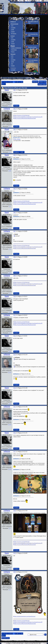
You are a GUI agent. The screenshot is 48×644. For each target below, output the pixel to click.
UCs (12, 64)
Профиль (16, 106)
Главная (5, 78)
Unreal (13, 32)
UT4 (12, 56)
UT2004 (13, 28)
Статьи (13, 36)
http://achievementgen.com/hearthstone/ (25, 616)
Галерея (13, 54)
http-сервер (17, 139)
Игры (14, 78)
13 (3, 84)
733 (10, 126)
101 (14, 90)
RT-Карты (14, 34)
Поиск (13, 52)
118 (14, 511)
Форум (13, 46)
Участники (14, 50)
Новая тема (43, 82)
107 (14, 231)
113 (14, 355)
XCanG (7, 129)
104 (14, 155)
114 (14, 388)
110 (14, 296)
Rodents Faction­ (32, 47)
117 (14, 452)
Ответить (35, 82)
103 (14, 130)
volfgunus (7, 354)
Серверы (13, 68)
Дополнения (14, 24)
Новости (13, 22)
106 (14, 213)
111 (14, 315)
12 (22, 82)
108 (14, 257)
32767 (10, 372)
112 (14, 336)
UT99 (13, 30)
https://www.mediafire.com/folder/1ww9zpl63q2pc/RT (28, 117)
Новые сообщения (16, 48)
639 (10, 152)
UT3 (12, 26)
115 (14, 407)
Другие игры (20, 78)
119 (14, 553)
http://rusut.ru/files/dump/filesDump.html (25, 118)
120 (14, 572)
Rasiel (7, 90)
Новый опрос (42, 84)
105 (14, 189)
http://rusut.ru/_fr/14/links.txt (22, 115)
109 (14, 276)
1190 (10, 106)
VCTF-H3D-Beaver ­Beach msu (33, 61)
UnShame (7, 109)
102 (14, 109)
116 (14, 433)
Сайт (22, 152)
